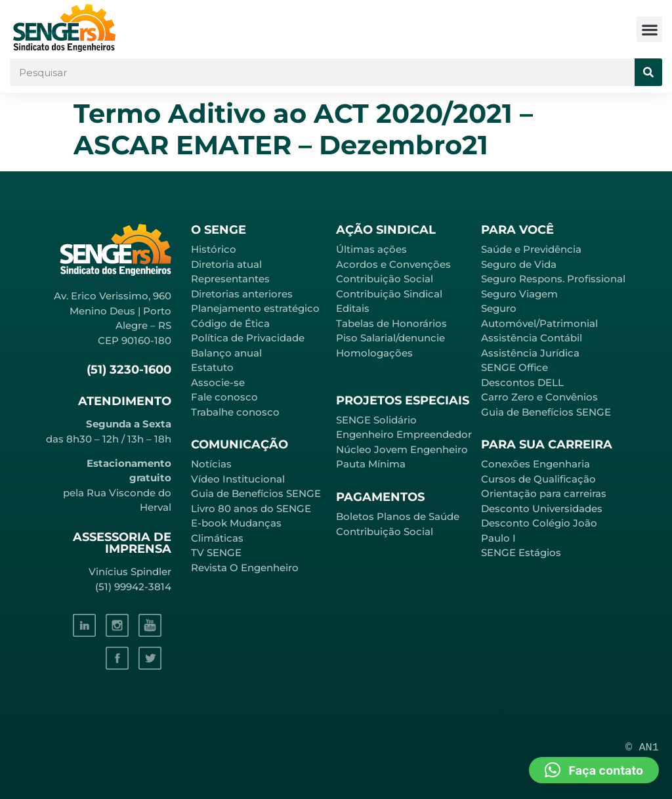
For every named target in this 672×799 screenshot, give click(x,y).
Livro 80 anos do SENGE (251, 508)
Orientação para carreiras (544, 493)
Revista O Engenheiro (245, 568)
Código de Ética (230, 323)
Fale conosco (224, 397)
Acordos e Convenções (393, 264)
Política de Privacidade (248, 338)
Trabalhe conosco (235, 412)
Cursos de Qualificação (538, 479)
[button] (649, 29)
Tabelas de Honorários (391, 323)
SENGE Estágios (521, 552)
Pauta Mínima (371, 464)
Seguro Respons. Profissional (553, 279)
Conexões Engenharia (535, 464)
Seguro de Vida (519, 264)
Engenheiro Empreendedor (404, 434)
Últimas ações (371, 249)
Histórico (214, 249)
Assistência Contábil (532, 338)
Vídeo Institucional (238, 479)
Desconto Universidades (542, 508)
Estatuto (212, 367)
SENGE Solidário (376, 420)
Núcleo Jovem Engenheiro (402, 449)
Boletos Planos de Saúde (398, 516)
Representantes (230, 279)
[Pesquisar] (648, 72)
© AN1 (642, 747)
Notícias (211, 464)
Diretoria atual (226, 264)
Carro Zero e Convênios (539, 397)
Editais (353, 308)
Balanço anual (226, 353)
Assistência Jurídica (530, 353)
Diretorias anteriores (242, 294)
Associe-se (218, 382)
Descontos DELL (522, 382)
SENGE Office (514, 367)
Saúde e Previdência (531, 249)
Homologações (374, 353)
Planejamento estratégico (255, 308)
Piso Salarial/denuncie (390, 338)
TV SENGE (216, 552)
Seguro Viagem (519, 294)
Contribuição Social (385, 279)
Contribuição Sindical (389, 294)
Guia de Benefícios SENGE (546, 412)
